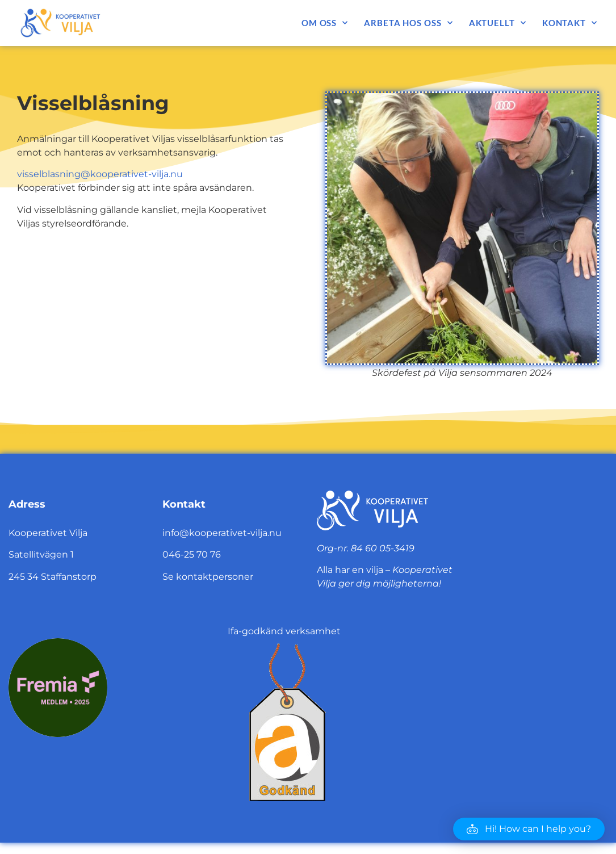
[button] (529, 829)
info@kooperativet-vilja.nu (222, 533)
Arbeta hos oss (408, 23)
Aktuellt (498, 23)
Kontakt (570, 23)
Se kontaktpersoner (208, 577)
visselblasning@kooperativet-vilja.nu (100, 174)
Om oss (325, 23)
